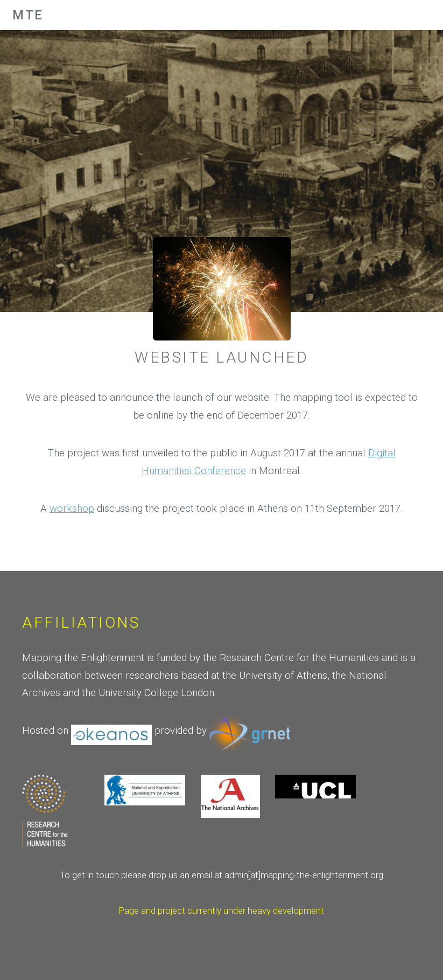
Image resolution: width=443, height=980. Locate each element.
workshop (72, 509)
